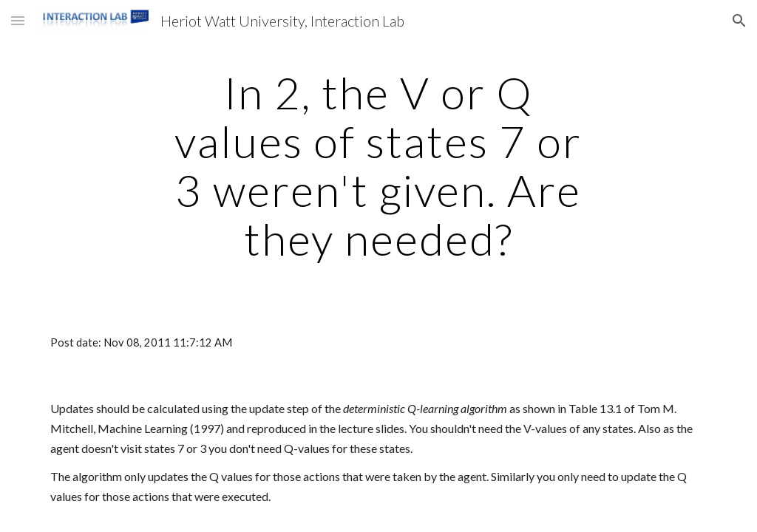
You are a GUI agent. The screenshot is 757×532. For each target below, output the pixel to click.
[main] (378, 166)
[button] (18, 20)
